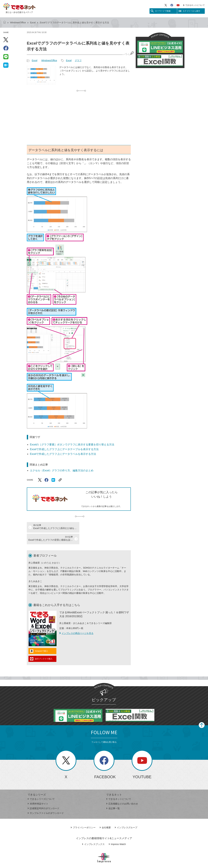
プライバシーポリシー (83, 816)
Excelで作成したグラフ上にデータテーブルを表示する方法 (64, 449)
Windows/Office (18, 23)
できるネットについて (194, 5)
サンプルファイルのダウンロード (46, 801)
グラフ (78, 60)
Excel (33, 23)
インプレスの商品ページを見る (76, 622)
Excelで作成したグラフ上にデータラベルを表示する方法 (63, 454)
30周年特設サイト (38, 792)
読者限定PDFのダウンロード (43, 797)
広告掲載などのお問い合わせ (122, 792)
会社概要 (105, 816)
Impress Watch (117, 833)
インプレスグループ (126, 816)
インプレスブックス (93, 833)
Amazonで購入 (41, 639)
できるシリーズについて (41, 787)
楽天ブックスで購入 (44, 647)
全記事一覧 (113, 797)
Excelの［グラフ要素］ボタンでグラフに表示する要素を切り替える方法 (72, 445)
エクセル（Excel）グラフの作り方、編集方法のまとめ (62, 470)
